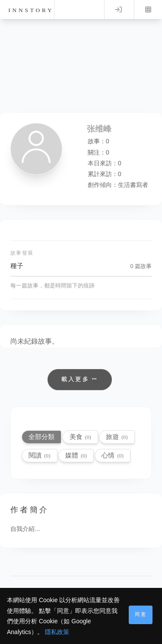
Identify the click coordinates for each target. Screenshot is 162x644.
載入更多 (80, 379)
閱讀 (39, 455)
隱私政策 (57, 632)
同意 (141, 614)
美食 (80, 437)
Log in (118, 9)
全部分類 (41, 437)
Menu (148, 9)
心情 (112, 455)
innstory (31, 10)
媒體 (76, 455)
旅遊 (117, 437)
